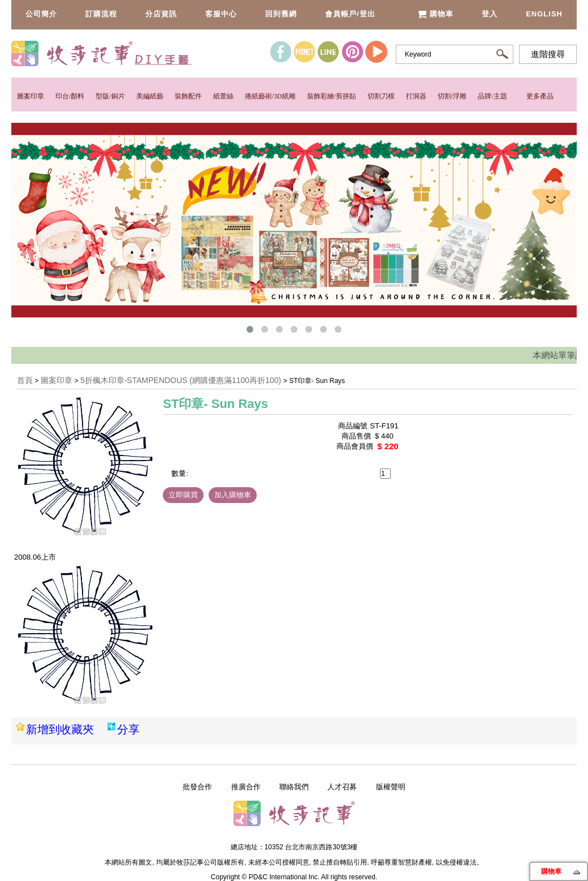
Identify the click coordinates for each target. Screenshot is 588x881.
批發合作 (197, 787)
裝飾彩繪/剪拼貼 (332, 96)
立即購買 (183, 495)
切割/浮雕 (452, 96)
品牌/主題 (492, 96)
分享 (128, 729)
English (544, 14)
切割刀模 (381, 96)
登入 (490, 14)
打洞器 (416, 96)
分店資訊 (161, 14)
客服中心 (221, 14)
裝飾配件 (188, 96)
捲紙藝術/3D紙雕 (270, 96)
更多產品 (540, 96)
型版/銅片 (110, 96)
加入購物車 (233, 495)
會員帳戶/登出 (350, 14)
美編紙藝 (150, 96)
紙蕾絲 (223, 96)
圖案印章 (31, 96)
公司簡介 (41, 14)
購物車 (436, 14)
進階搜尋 (548, 54)
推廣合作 (246, 787)
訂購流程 (101, 14)
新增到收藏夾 (60, 729)
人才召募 (342, 787)
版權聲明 (391, 787)
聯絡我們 (294, 787)
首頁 (25, 380)
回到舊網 (281, 14)
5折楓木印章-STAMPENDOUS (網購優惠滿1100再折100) (182, 380)
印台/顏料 (70, 96)
